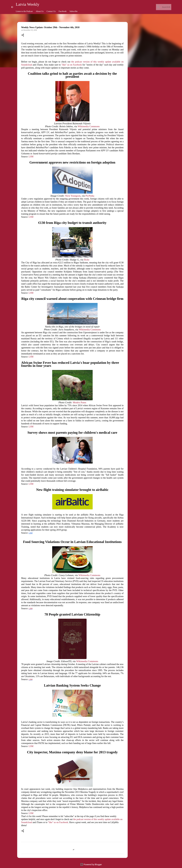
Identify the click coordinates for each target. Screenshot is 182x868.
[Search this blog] (158, 7)
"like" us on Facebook (72, 65)
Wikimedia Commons (89, 126)
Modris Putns (79, 402)
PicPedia (90, 196)
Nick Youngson (73, 196)
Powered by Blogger (91, 864)
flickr (87, 260)
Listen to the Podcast (24, 11)
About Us (40, 11)
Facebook (63, 11)
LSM (31, 157)
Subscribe (73, 11)
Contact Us (51, 11)
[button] (23, 35)
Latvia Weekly (28, 4)
